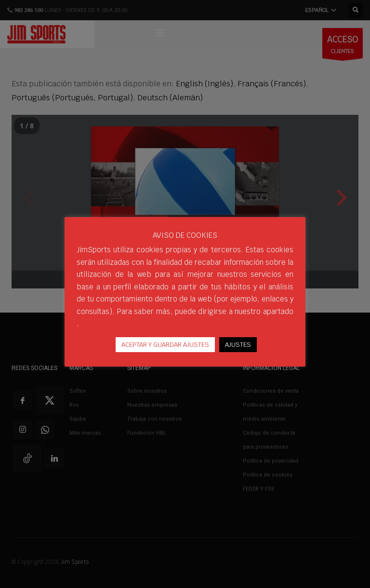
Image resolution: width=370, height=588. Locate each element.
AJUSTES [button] (238, 345)
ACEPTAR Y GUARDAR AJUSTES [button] (165, 345)
